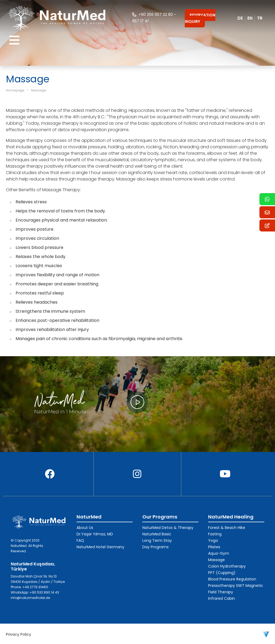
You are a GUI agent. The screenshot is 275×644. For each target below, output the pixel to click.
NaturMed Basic (157, 534)
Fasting (215, 534)
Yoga (213, 540)
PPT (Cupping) (222, 573)
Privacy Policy (19, 634)
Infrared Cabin (222, 598)
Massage (39, 90)
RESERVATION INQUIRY (200, 18)
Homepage (15, 90)
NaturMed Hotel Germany (100, 547)
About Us (85, 528)
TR (260, 18)
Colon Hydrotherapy (227, 566)
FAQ (80, 540)
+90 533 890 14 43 (44, 592)
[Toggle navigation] (14, 40)
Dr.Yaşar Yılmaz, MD (95, 534)
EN (250, 18)
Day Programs (155, 547)
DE (240, 18)
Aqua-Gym (219, 553)
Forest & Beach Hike (227, 528)
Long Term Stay (157, 540)
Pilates (214, 547)
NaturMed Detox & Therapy (168, 528)
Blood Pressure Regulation (232, 579)
